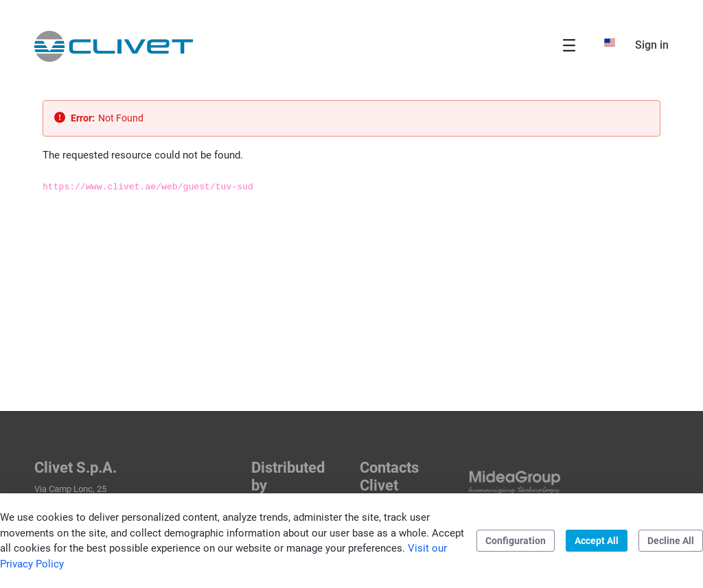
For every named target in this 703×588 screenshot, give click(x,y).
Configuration (516, 541)
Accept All (597, 541)
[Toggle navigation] (569, 45)
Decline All (671, 541)
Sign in (652, 45)
